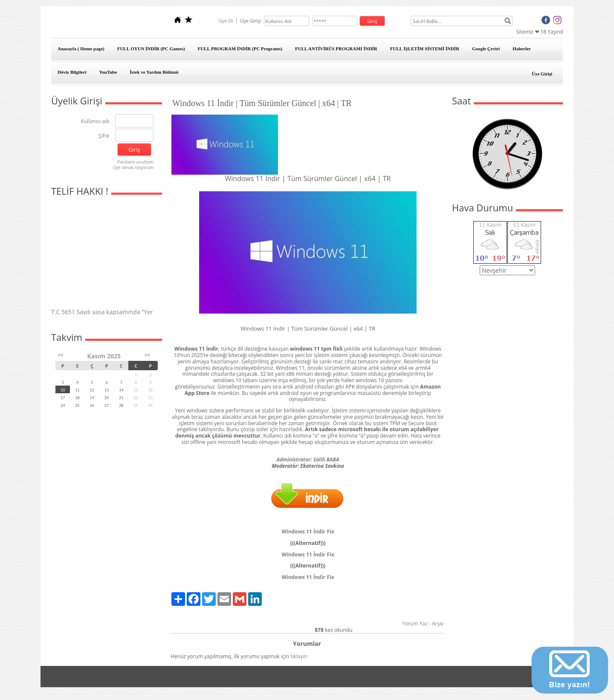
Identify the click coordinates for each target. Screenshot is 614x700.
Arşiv (438, 624)
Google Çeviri (486, 49)
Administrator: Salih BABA (308, 459)
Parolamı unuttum (135, 162)
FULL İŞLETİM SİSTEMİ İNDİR (425, 49)
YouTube (108, 72)
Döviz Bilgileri (72, 72)
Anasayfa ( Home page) (81, 49)
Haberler (522, 49)
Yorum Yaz (415, 624)
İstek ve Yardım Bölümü (154, 72)
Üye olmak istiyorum (133, 167)
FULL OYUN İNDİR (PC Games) (151, 49)
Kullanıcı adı (95, 122)
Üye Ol (226, 21)
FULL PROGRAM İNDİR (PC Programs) (240, 49)
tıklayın (299, 656)
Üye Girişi (542, 74)
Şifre (104, 136)
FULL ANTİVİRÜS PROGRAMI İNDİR (336, 49)
